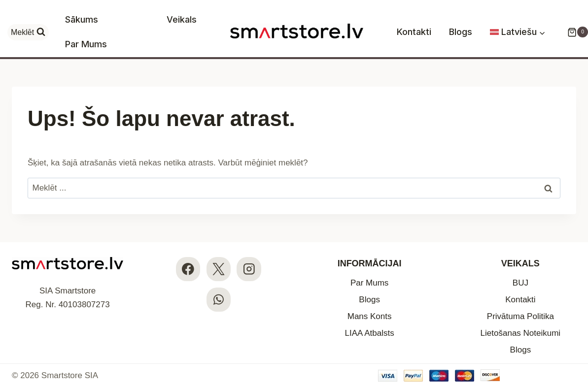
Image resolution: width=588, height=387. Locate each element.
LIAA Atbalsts (370, 333)
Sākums (82, 19)
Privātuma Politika (520, 316)
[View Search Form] (28, 32)
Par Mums (86, 44)
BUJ (520, 283)
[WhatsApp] (219, 300)
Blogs (461, 32)
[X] (219, 269)
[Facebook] (188, 269)
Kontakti (414, 32)
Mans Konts (370, 316)
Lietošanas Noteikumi (521, 333)
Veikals (182, 19)
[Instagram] (249, 269)
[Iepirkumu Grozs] (573, 32)
